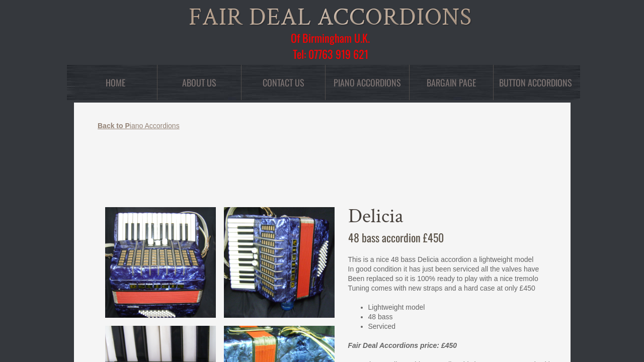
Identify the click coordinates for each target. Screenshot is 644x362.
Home (115, 82)
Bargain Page (451, 82)
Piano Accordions (367, 82)
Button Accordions (536, 82)
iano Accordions (139, 126)
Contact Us (284, 82)
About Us (199, 82)
